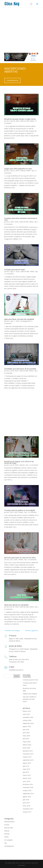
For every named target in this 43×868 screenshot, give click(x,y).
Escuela (7, 825)
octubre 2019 (27, 757)
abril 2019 (26, 772)
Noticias (22, 465)
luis (8, 121)
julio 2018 (26, 800)
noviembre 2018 (28, 787)
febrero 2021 (27, 711)
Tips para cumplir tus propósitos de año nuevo (29, 699)
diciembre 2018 (28, 784)
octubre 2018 (27, 791)
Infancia (23, 171)
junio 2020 (26, 733)
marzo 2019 (27, 775)
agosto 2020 (27, 726)
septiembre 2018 (28, 794)
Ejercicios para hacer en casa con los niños (20, 558)
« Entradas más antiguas (12, 630)
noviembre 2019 (28, 754)
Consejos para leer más (30, 680)
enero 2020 (26, 748)
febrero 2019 (27, 778)
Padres (32, 121)
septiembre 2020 (28, 723)
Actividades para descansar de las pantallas (20, 369)
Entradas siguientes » (32, 630)
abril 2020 (26, 739)
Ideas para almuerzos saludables (16, 605)
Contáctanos (12, 80)
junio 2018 (26, 803)
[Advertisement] (21, 29)
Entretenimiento (9, 822)
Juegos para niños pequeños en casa (18, 169)
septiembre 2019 (28, 760)
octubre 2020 (27, 720)
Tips (33, 171)
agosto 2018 (27, 797)
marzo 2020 (27, 742)
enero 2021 (26, 714)
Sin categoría (8, 840)
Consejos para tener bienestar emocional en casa (21, 219)
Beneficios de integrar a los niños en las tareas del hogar (19, 462)
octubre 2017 (27, 812)
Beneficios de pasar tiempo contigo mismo (20, 119)
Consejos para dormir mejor (15, 270)
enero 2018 (26, 806)
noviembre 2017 (28, 809)
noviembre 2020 (28, 717)
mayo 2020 (26, 736)
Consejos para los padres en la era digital (20, 510)
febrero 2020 (27, 745)
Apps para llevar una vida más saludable (19, 319)
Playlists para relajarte (30, 694)
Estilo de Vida (25, 121)
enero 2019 (26, 781)
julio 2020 (26, 730)
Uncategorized (25, 321)
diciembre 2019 (28, 751)
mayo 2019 (26, 769)
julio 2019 (26, 766)
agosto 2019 (27, 763)
